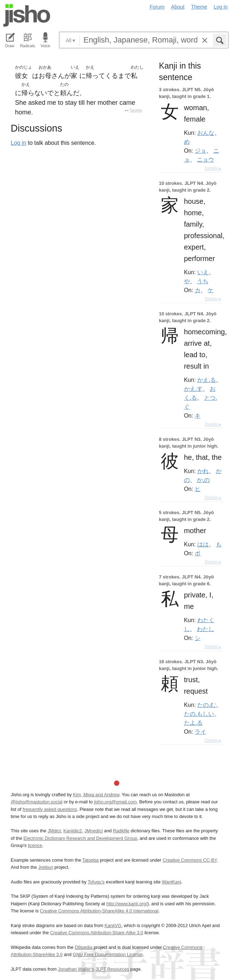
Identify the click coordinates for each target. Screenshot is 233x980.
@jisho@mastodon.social (37, 802)
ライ (200, 732)
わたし (205, 629)
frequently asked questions (50, 809)
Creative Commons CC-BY (190, 860)
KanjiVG (113, 925)
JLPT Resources (112, 969)
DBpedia (83, 947)
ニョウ (205, 159)
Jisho (27, 15)
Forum (157, 7)
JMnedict (93, 831)
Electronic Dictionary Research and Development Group (80, 838)
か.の (203, 480)
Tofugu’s (96, 882)
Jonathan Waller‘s (76, 969)
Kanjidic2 (73, 831)
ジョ (200, 151)
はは (203, 544)
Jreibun (46, 867)
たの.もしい (199, 714)
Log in (221, 7)
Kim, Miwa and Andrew (96, 795)
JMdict (54, 831)
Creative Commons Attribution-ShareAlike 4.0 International (99, 911)
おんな (206, 133)
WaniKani (172, 882)
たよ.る (193, 723)
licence (35, 845)
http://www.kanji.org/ (127, 904)
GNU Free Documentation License (108, 954)
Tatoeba (136, 110)
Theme (199, 7)
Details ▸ (213, 168)
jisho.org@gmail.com (115, 802)
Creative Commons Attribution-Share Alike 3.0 (96, 933)
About (178, 7)
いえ (203, 272)
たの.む (207, 705)
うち (203, 281)
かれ (203, 471)
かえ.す (193, 389)
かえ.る (207, 380)
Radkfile (121, 831)
